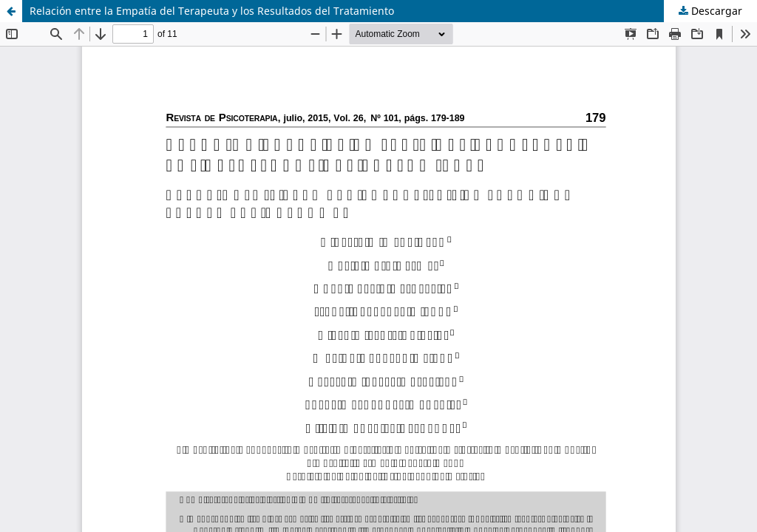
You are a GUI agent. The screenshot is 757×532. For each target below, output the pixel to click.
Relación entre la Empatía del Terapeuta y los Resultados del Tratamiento (212, 11)
